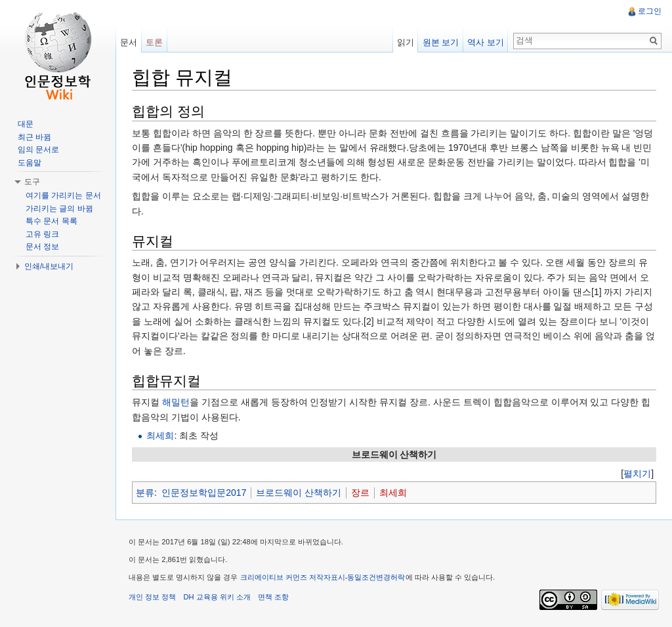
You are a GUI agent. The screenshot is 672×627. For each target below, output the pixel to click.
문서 (129, 42)
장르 (360, 493)
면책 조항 (273, 597)
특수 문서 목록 (52, 221)
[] (637, 474)
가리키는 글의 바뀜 (59, 209)
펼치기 (637, 474)
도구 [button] (32, 182)
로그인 (650, 11)
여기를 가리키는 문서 (63, 195)
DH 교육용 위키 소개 (217, 597)
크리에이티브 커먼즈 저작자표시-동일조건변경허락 (323, 577)
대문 (26, 124)
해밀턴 (176, 402)
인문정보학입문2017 (204, 493)
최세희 (160, 435)
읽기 (406, 42)
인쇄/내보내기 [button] (49, 266)
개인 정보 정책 (152, 597)
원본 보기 (441, 42)
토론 (154, 42)
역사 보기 (486, 42)
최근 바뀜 (34, 137)
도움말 (30, 163)
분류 (145, 493)
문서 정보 (42, 247)
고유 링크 (42, 234)
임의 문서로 (38, 150)
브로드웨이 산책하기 (299, 493)
